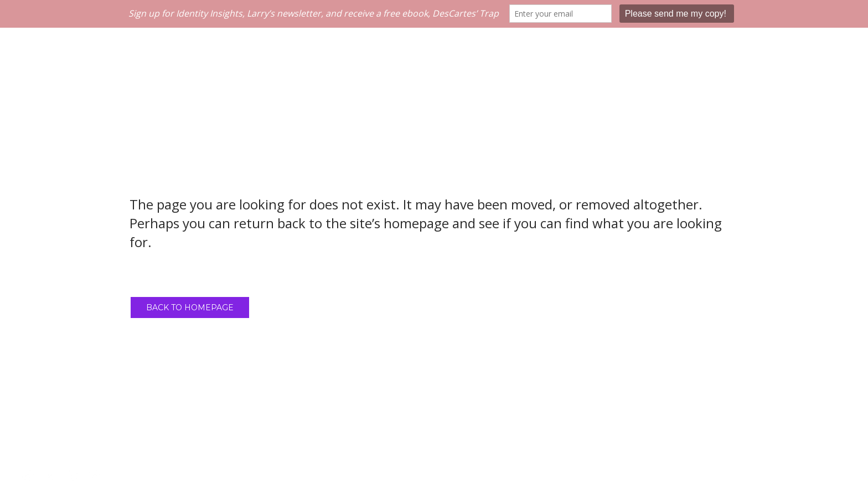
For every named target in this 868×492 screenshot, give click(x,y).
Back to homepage (190, 307)
